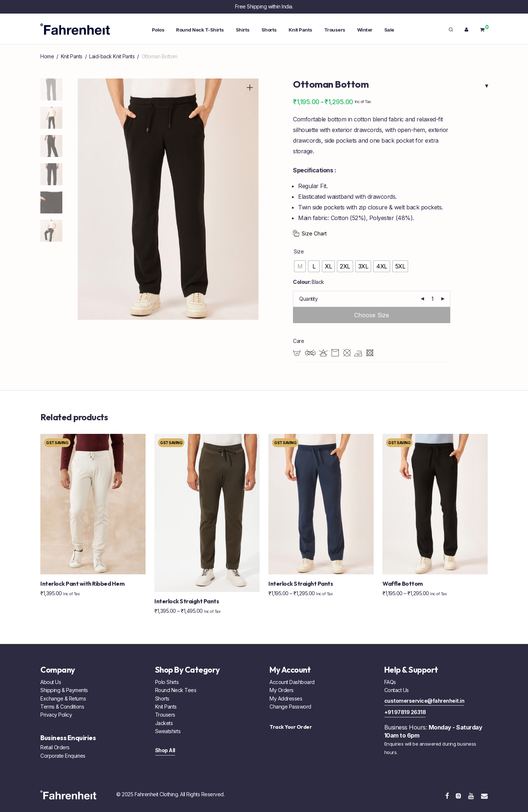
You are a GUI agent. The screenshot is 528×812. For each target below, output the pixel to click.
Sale (389, 30)
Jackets (164, 723)
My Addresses (286, 698)
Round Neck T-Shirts (200, 30)
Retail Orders (55, 747)
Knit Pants (300, 30)
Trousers (335, 30)
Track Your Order (291, 727)
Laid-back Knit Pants (112, 56)
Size (299, 251)
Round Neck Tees (176, 690)
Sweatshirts (168, 731)
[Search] (451, 30)
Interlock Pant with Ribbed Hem (82, 584)
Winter (365, 30)
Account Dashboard (292, 682)
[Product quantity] (433, 299)
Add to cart (372, 315)
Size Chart (314, 233)
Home (47, 56)
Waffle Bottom (403, 584)
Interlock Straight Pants (187, 601)
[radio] (300, 266)
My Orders (282, 690)
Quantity (308, 299)
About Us (51, 682)
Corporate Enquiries (63, 756)
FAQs (390, 682)
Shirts (243, 30)
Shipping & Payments (64, 690)
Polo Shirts (167, 682)
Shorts (269, 30)
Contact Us (397, 690)
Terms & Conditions (62, 707)
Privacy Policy (56, 715)
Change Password (290, 707)
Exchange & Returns (63, 698)
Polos (158, 30)
